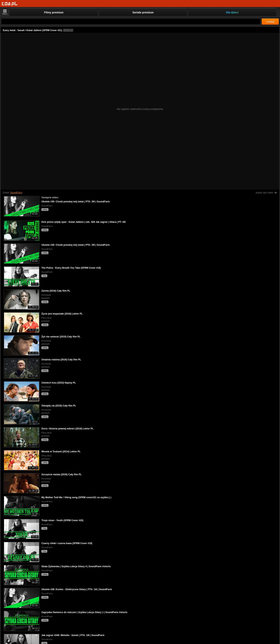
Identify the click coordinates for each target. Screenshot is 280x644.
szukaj (270, 22)
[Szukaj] (131, 21)
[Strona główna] (10, 4)
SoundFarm (16, 193)
